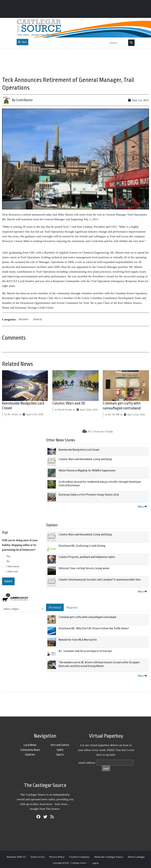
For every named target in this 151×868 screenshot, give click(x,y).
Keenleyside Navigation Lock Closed (79, 450)
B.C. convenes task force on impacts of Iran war (85, 651)
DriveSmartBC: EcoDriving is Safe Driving (82, 546)
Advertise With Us (16, 857)
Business (24, 319)
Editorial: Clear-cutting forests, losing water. (84, 568)
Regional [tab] (72, 607)
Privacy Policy (57, 857)
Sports (60, 755)
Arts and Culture (60, 745)
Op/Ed (60, 750)
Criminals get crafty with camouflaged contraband (87, 617)
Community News (30, 750)
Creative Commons (79, 857)
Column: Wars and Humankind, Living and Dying (85, 459)
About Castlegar (136, 857)
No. (8, 561)
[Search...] (118, 43)
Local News (30, 745)
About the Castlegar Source (109, 857)
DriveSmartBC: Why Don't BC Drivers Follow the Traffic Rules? (94, 628)
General (37, 319)
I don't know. (13, 566)
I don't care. (12, 571)
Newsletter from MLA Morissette (78, 640)
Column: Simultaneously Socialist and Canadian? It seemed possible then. (100, 580)
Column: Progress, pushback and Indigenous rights (87, 557)
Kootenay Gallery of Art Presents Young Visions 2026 (89, 495)
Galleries (30, 755)
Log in (96, 863)
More (142, 507)
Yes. (9, 556)
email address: (87, 763)
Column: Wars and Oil (69, 403)
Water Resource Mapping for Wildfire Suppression (87, 470)
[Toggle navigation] (22, 42)
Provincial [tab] (55, 607)
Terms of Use (38, 857)
